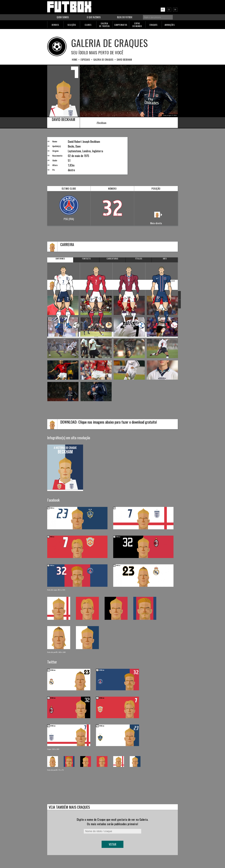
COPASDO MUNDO (137, 25)
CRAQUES (153, 25)
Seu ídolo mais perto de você (97, 52)
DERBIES (55, 25)
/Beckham (99, 123)
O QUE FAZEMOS (94, 17)
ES (169, 9)
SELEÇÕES (72, 25)
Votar (113, 844)
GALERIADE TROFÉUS (104, 25)
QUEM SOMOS (63, 17)
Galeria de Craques (110, 43)
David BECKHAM (124, 60)
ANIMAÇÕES (170, 25)
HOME (75, 60)
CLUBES (88, 25)
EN (175, 9)
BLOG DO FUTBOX (125, 17)
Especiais (85, 60)
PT (163, 9)
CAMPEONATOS (121, 25)
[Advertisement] (156, 155)
